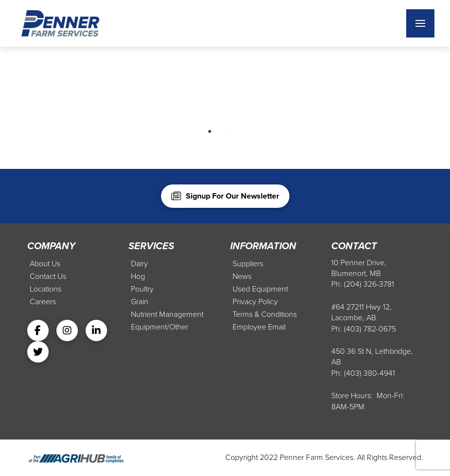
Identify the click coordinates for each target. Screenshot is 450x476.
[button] (420, 23)
